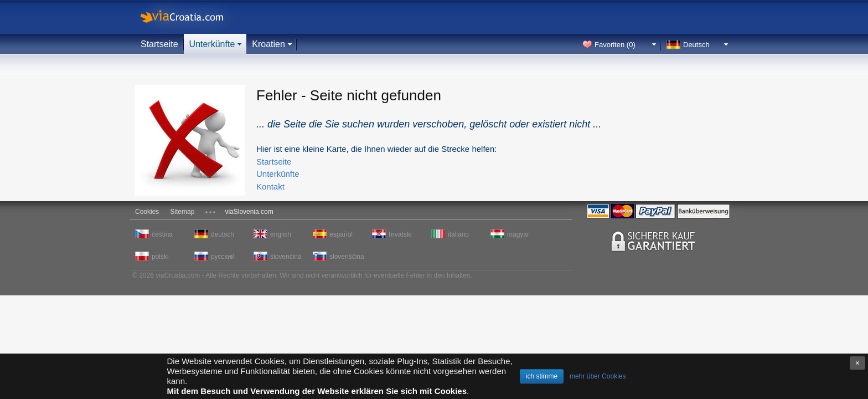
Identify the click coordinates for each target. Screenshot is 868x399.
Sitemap (182, 212)
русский (223, 257)
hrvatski (400, 234)
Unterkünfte (212, 44)
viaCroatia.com (193, 17)
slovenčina (286, 257)
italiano (458, 234)
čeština (162, 234)
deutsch (223, 234)
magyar (518, 234)
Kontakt (270, 186)
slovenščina (346, 257)
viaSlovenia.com (249, 212)
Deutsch (696, 45)
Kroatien (268, 44)
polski (160, 257)
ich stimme (542, 376)
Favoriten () (615, 45)
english (281, 234)
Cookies (147, 212)
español (341, 234)
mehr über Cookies (598, 376)
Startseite (159, 44)
